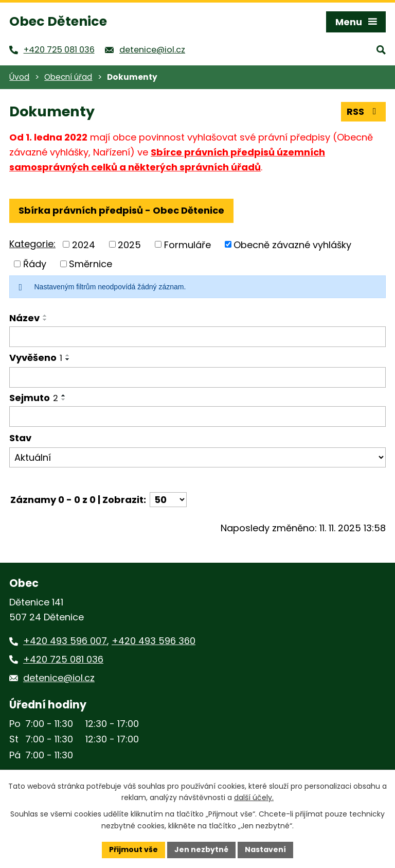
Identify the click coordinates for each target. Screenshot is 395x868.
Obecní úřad (68, 77)
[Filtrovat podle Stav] (197, 458)
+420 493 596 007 (65, 641)
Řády (35, 264)
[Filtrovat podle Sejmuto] (197, 416)
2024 (84, 244)
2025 (129, 244)
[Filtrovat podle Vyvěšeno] (197, 377)
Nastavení (265, 849)
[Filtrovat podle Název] (197, 337)
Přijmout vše (133, 849)
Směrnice (91, 264)
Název (24, 318)
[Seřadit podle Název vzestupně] (45, 316)
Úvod (19, 77)
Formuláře (187, 244)
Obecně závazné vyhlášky (292, 244)
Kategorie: (32, 244)
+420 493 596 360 (154, 641)
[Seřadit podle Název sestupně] (45, 320)
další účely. (254, 798)
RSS (364, 111)
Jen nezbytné (201, 849)
